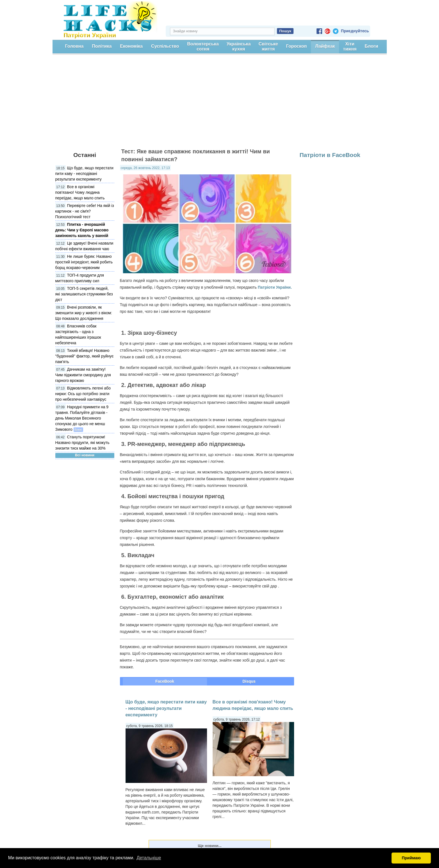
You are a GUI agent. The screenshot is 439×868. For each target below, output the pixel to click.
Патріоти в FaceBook (330, 155)
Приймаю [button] (411, 858)
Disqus (249, 681)
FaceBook (165, 681)
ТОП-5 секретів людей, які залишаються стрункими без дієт (84, 294)
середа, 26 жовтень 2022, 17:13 (145, 168)
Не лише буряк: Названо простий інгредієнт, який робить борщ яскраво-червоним (84, 262)
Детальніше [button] (149, 858)
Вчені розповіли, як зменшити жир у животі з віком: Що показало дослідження (84, 313)
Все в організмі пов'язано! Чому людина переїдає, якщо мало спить (80, 192)
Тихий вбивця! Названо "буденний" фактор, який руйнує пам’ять (85, 356)
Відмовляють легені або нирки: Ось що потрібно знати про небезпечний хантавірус (83, 394)
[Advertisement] (220, 104)
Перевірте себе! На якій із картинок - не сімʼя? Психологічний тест (85, 211)
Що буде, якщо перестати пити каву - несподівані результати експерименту (84, 174)
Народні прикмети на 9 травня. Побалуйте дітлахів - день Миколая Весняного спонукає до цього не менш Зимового (82, 418)
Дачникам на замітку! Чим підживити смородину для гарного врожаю (83, 375)
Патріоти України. (275, 287)
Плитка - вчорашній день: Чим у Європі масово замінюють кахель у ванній (82, 230)
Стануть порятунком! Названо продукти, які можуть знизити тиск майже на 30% (82, 443)
